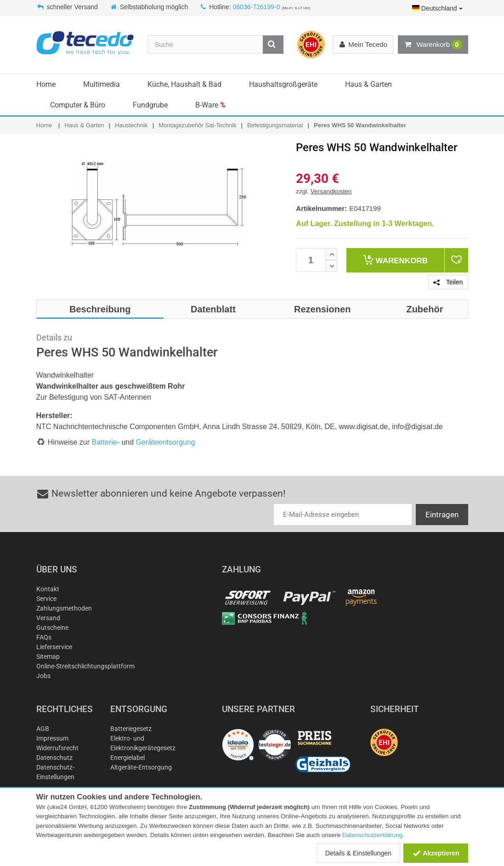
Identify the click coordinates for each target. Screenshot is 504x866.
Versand (48, 618)
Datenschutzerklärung (372, 835)
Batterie (105, 442)
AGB (43, 729)
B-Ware (210, 105)
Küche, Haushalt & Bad (184, 84)
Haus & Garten (368, 84)
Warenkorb (433, 45)
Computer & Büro (78, 105)
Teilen (448, 282)
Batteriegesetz (131, 729)
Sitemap (48, 657)
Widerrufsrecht (57, 748)
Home (46, 84)
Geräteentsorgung (166, 442)
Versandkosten (331, 191)
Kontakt (48, 589)
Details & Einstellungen (358, 853)
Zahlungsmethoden (64, 608)
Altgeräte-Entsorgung (141, 767)
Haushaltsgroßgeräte (283, 84)
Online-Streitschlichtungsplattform (85, 666)
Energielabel (127, 758)
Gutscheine (52, 628)
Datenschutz (54, 758)
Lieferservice (54, 647)
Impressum (52, 738)
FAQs (44, 637)
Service (46, 599)
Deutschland (437, 8)
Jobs (43, 676)
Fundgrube (150, 105)
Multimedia (102, 84)
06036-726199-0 (257, 7)
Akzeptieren (436, 853)
